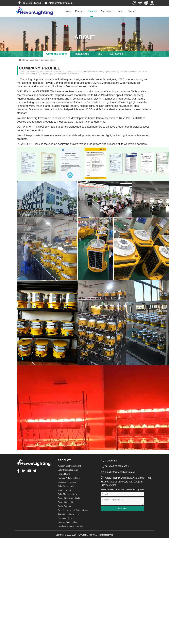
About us (92, 11)
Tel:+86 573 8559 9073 (115, 466)
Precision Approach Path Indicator (73, 510)
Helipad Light (64, 474)
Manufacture (82, 54)
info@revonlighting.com (58, 3)
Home (68, 11)
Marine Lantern (65, 490)
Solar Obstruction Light (68, 470)
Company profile (56, 54)
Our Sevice (116, 54)
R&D (100, 54)
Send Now (122, 508)
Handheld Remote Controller (71, 526)
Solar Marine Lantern (67, 494)
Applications (107, 11)
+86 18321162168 (29, 3)
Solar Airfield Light (66, 486)
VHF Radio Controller (67, 522)
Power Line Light (65, 502)
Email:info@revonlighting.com (118, 472)
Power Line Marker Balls (69, 498)
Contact (132, 11)
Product (79, 11)
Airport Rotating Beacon (69, 514)
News (120, 11)
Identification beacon (67, 482)
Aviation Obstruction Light (69, 465)
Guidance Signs (65, 518)
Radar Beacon (64, 506)
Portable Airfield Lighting (69, 478)
